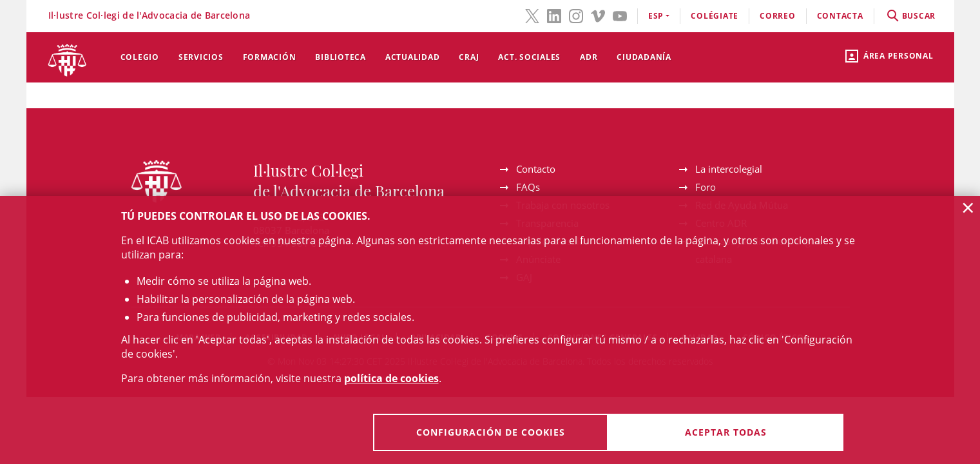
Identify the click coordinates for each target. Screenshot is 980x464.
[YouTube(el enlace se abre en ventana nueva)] (620, 15)
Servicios (201, 57)
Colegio (140, 57)
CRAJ (469, 57)
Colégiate (715, 16)
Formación (270, 57)
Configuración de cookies (491, 432)
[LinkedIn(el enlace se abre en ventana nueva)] (554, 15)
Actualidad (413, 57)
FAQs (528, 187)
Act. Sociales (529, 57)
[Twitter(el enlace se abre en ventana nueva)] (532, 15)
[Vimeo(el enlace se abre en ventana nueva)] (598, 15)
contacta (840, 16)
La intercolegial (729, 169)
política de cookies (391, 378)
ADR (589, 57)
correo (778, 16)
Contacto (536, 169)
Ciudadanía (644, 57)
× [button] (968, 208)
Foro (706, 187)
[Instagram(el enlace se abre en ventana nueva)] (576, 15)
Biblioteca (341, 57)
